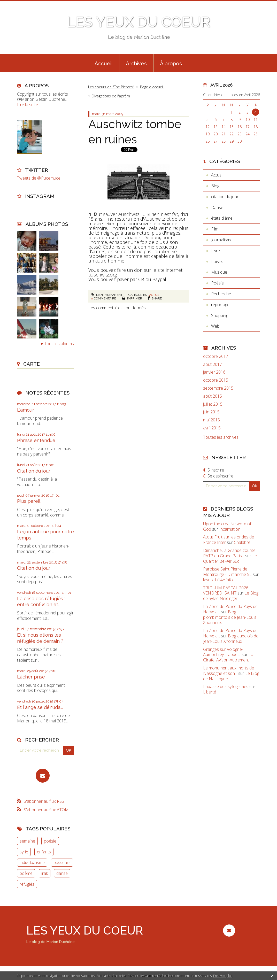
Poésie (217, 283)
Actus (154, 295)
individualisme (32, 862)
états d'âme (222, 218)
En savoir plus (223, 976)
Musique (219, 272)
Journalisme (222, 240)
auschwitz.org (103, 275)
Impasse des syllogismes (226, 686)
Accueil (104, 64)
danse (62, 873)
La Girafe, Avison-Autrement (228, 657)
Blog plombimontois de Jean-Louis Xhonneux (230, 617)
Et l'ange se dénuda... (40, 707)
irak (45, 873)
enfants (44, 852)
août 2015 (213, 396)
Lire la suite (28, 105)
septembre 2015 (218, 388)
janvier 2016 (214, 372)
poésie (50, 841)
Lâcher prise (31, 677)
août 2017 (213, 364)
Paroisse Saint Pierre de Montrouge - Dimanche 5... (227, 572)
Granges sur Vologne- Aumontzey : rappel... (223, 652)
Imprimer (132, 298)
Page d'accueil (152, 87)
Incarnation (230, 529)
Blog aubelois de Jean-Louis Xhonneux (231, 639)
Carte (32, 364)
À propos (171, 64)
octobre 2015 (216, 380)
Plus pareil (29, 501)
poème (26, 873)
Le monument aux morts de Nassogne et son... (229, 671)
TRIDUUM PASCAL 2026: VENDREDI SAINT (226, 591)
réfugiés (27, 884)
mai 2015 (211, 420)
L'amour (26, 410)
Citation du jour (34, 471)
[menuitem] (104, 63)
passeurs (62, 862)
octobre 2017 (216, 356)
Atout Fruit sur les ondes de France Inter (229, 540)
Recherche (221, 294)
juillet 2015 (213, 404)
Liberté (210, 692)
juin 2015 (211, 412)
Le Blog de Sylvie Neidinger (231, 596)
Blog (215, 186)
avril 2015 (212, 428)
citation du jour (225, 197)
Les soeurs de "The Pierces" (111, 87)
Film (215, 229)
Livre (216, 251)
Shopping (220, 315)
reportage (220, 305)
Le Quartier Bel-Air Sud (230, 558)
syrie (24, 852)
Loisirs (217, 261)
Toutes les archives (221, 437)
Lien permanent (107, 295)
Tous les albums (59, 344)
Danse (217, 207)
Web (215, 326)
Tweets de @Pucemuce (39, 178)
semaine (27, 841)
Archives (136, 64)
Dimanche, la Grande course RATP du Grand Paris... (229, 553)
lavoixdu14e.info (218, 580)
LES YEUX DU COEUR (139, 22)
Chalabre (242, 542)
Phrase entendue (36, 440)
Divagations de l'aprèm (111, 96)
